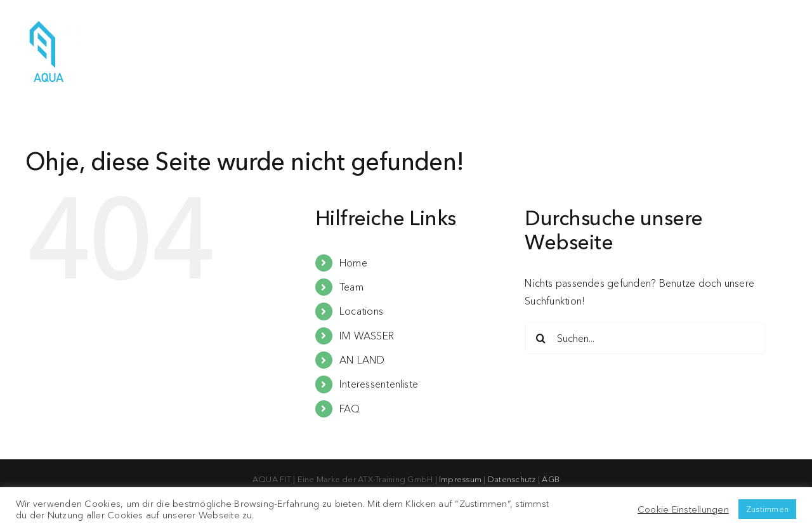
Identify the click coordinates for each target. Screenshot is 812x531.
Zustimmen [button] (767, 509)
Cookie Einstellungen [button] (683, 509)
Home (353, 263)
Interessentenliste (379, 384)
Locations (361, 311)
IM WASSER (367, 336)
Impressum (460, 479)
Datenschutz (512, 479)
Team (351, 287)
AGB (551, 479)
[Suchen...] (645, 338)
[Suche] (540, 338)
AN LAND (362, 360)
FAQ (350, 409)
